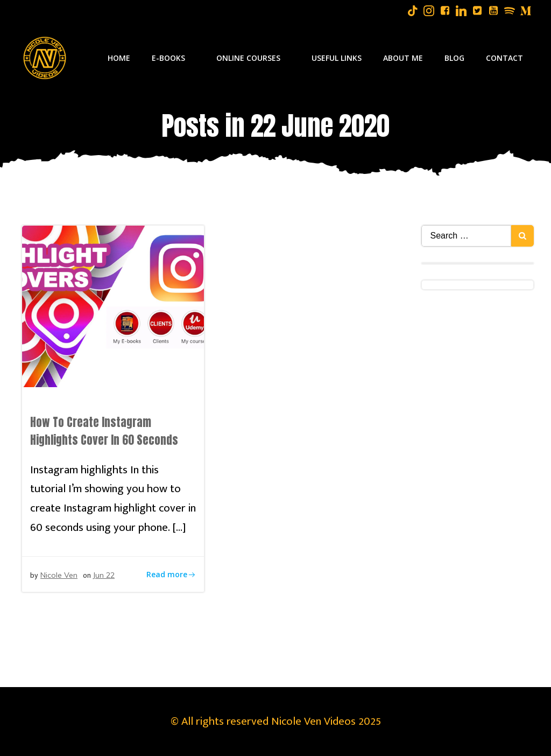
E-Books (173, 58)
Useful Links (337, 58)
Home (119, 58)
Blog (454, 58)
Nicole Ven (59, 575)
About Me (403, 58)
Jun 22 (104, 575)
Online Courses (253, 58)
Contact (504, 58)
